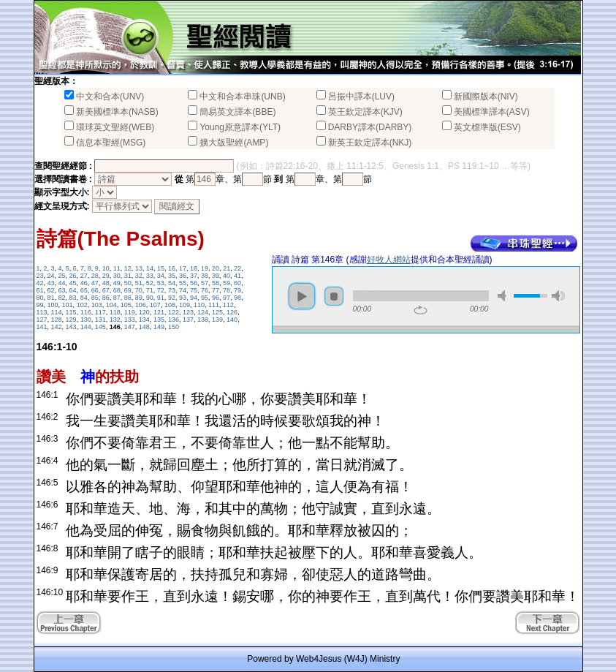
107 (155, 305)
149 (159, 327)
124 (203, 312)
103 (97, 305)
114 (57, 312)
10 (106, 268)
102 (82, 305)
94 (194, 298)
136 (174, 320)
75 (194, 290)
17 (183, 268)
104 (111, 305)
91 (161, 298)
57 (205, 283)
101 (68, 305)
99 (40, 305)
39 (216, 276)
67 (106, 290)
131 (100, 320)
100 (53, 305)
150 (174, 327)
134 (144, 320)
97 (227, 298)
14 (150, 268)
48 (106, 283)
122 (174, 312)
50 (128, 283)
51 (139, 283)
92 (172, 298)
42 (40, 283)
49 (117, 283)
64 (73, 290)
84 (84, 298)
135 (159, 320)
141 (42, 327)
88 (128, 298)
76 (205, 290)
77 (216, 290)
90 (150, 298)
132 (115, 320)
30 (117, 276)
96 (216, 298)
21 (227, 268)
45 (73, 283)
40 (227, 276)
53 (161, 283)
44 (62, 283)
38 (205, 276)
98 (237, 298)
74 (183, 290)
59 (227, 283)
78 (227, 290)
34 (161, 276)
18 (194, 268)
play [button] (302, 296)
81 (51, 298)
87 (117, 298)
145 (100, 327)
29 (106, 276)
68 (117, 290)
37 (194, 276)
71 (150, 290)
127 (42, 320)
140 (232, 320)
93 (183, 298)
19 (205, 268)
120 (144, 312)
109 (185, 305)
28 (95, 276)
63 (62, 290)
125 (217, 312)
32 (139, 276)
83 (73, 298)
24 (51, 276)
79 (237, 290)
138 (203, 320)
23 (40, 276)
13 (139, 268)
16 (172, 268)
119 (130, 312)
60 (237, 283)
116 (86, 312)
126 (232, 312)
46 (84, 283)
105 (126, 305)
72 (161, 290)
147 (130, 327)
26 (73, 276)
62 (51, 290)
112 (228, 305)
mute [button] (504, 296)
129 (71, 320)
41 (237, 276)
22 (237, 268)
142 (57, 327)
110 (199, 305)
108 (170, 305)
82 (62, 298)
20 (216, 268)
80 (40, 298)
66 (95, 290)
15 (161, 268)
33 (150, 276)
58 (216, 283)
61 (40, 290)
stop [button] (334, 296)
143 (71, 327)
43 (51, 283)
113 (42, 312)
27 (84, 276)
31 (128, 276)
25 (62, 276)
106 (141, 305)
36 (183, 276)
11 (117, 268)
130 (86, 320)
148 (144, 327)
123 (188, 312)
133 (130, 320)
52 (150, 283)
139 (217, 320)
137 (188, 320)
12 (128, 268)
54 (172, 283)
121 (159, 312)
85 (95, 298)
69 (128, 290)
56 (194, 283)
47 (95, 283)
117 (100, 312)
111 (214, 305)
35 (172, 276)
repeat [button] (421, 310)
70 (139, 290)
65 (84, 290)
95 (205, 298)
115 (71, 312)
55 (183, 283)
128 (57, 320)
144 (86, 327)
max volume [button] (558, 296)
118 (115, 312)
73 (172, 290)
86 (106, 298)
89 (139, 298)
